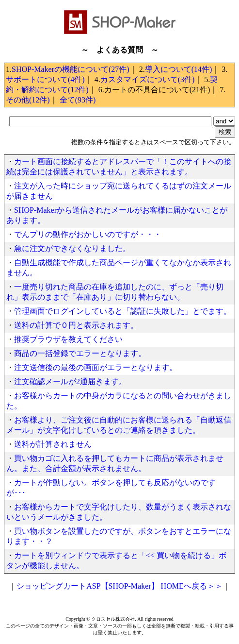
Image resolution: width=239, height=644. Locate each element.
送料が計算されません (53, 444)
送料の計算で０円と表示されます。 (76, 325)
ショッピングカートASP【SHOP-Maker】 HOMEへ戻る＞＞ (119, 586)
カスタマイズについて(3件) (148, 79)
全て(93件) (78, 100)
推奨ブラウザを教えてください (68, 339)
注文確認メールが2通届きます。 (70, 381)
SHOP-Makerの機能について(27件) (71, 69)
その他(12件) (28, 100)
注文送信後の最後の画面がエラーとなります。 (96, 367)
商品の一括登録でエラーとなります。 (80, 353)
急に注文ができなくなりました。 (72, 248)
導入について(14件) (179, 69)
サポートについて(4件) (45, 79)
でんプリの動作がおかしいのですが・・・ (88, 234)
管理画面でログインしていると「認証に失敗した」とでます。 (123, 311)
